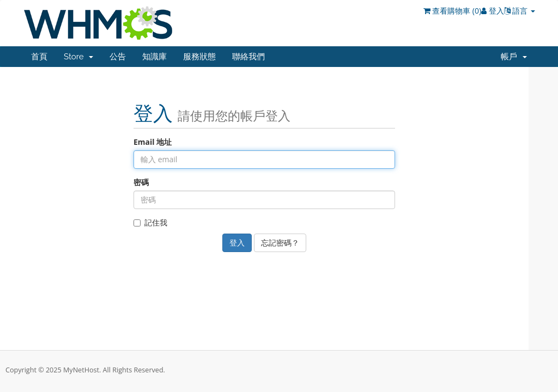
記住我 (150, 222)
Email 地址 (153, 142)
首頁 (39, 57)
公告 (118, 57)
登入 (493, 11)
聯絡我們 (248, 57)
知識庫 (154, 57)
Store (78, 57)
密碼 (141, 182)
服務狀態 (199, 57)
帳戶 (514, 57)
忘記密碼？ (280, 243)
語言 (520, 11)
